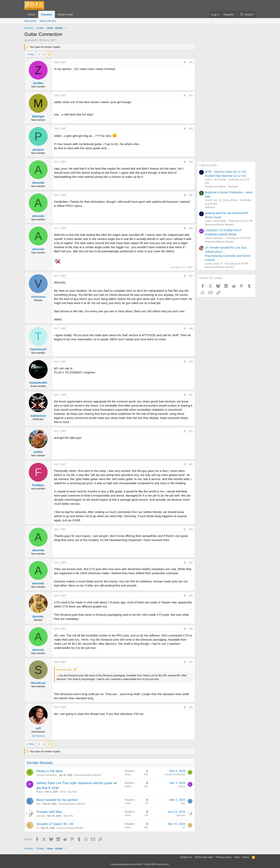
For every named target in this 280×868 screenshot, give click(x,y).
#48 (191, 329)
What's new (65, 14)
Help (237, 857)
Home (31, 14)
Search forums (48, 21)
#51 (191, 431)
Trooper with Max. (50, 812)
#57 (191, 662)
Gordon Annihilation (47, 775)
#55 (191, 596)
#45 (191, 195)
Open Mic (68, 816)
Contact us (186, 857)
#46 (191, 228)
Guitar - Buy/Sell (68, 792)
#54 (191, 563)
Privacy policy (223, 857)
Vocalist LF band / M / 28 (55, 824)
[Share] (185, 62)
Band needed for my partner (57, 800)
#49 (191, 362)
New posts (30, 21)
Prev (32, 54)
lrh (38, 828)
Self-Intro (210, 207)
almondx (32, 40)
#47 (191, 276)
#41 (191, 62)
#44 (191, 162)
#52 (191, 464)
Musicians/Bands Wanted (88, 775)
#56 (191, 629)
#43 (191, 129)
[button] (76, 14)
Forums (47, 14)
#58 (191, 707)
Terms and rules (204, 857)
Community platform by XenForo (140, 864)
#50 (191, 395)
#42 (191, 95)
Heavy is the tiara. (50, 771)
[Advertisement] (226, 103)
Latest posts (208, 165)
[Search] (247, 14)
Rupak (40, 792)
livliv (39, 804)
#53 (191, 529)
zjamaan (41, 816)
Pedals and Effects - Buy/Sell (221, 187)
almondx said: (64, 670)
